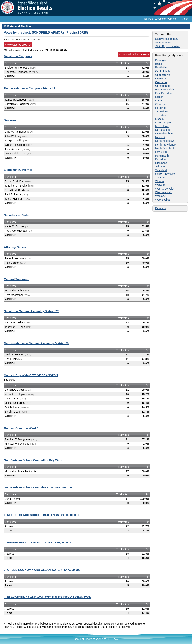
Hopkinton (161, 108)
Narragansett (163, 130)
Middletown (162, 126)
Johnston (161, 115)
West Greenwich (165, 189)
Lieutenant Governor (18, 170)
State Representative (168, 46)
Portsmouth (162, 156)
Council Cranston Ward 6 (21, 428)
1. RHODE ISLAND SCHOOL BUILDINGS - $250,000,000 (42, 515)
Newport (160, 137)
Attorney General (16, 247)
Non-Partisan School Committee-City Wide (33, 460)
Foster (159, 101)
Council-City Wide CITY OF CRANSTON (31, 375)
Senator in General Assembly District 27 (31, 311)
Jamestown (162, 111)
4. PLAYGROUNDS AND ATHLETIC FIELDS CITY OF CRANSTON (48, 597)
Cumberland (162, 86)
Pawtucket (161, 152)
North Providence (165, 145)
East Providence (165, 93)
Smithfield (161, 170)
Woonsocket (162, 200)
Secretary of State (16, 215)
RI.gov (184, 19)
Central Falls (163, 71)
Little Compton (164, 122)
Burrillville (161, 67)
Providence (162, 159)
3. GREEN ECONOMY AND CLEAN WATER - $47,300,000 (42, 570)
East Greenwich (165, 90)
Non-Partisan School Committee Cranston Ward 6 (38, 487)
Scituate (160, 166)
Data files (161, 208)
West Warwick (163, 192)
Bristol (159, 64)
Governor (10, 120)
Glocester (161, 104)
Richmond (161, 163)
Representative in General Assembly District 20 (36, 343)
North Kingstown (165, 141)
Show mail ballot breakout (134, 54)
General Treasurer (16, 279)
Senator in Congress (18, 56)
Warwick (160, 185)
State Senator (163, 43)
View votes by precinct (18, 45)
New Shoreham (164, 134)
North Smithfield (165, 148)
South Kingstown (165, 174)
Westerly (160, 196)
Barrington (161, 60)
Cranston (161, 82)
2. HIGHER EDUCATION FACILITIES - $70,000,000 (37, 542)
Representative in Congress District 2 (30, 88)
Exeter (159, 97)
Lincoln (159, 119)
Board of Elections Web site (160, 19)
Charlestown (163, 75)
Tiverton (160, 178)
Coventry (160, 78)
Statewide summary (167, 39)
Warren (159, 181)
